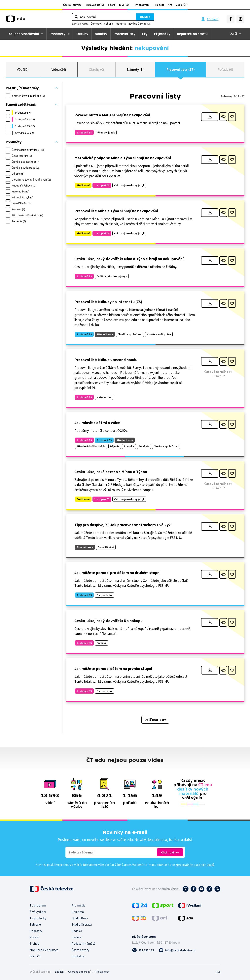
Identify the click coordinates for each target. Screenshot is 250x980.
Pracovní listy (125, 34)
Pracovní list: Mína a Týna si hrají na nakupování (116, 211)
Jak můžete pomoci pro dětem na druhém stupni (117, 573)
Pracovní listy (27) (181, 69)
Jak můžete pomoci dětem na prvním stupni (113, 668)
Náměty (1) (135, 69)
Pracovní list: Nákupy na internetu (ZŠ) (108, 302)
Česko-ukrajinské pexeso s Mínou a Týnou (111, 472)
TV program (142, 5)
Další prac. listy (155, 720)
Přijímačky (162, 34)
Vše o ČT (181, 5)
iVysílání (125, 5)
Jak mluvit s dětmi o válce (97, 423)
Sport (112, 5)
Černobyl (96, 24)
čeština (109, 24)
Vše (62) (23, 69)
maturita (121, 24)
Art (170, 5)
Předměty (58, 34)
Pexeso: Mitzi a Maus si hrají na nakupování (112, 115)
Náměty (101, 34)
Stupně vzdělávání (24, 34)
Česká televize (72, 5)
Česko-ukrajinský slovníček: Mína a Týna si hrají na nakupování (129, 259)
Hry (145, 34)
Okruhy (82, 34)
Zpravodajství (95, 5)
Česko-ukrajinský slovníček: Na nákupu (108, 621)
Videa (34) (59, 69)
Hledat (145, 17)
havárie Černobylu (139, 24)
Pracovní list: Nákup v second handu (106, 360)
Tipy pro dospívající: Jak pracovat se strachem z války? (123, 525)
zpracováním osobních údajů (195, 865)
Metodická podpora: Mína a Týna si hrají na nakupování (123, 158)
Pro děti (159, 5)
